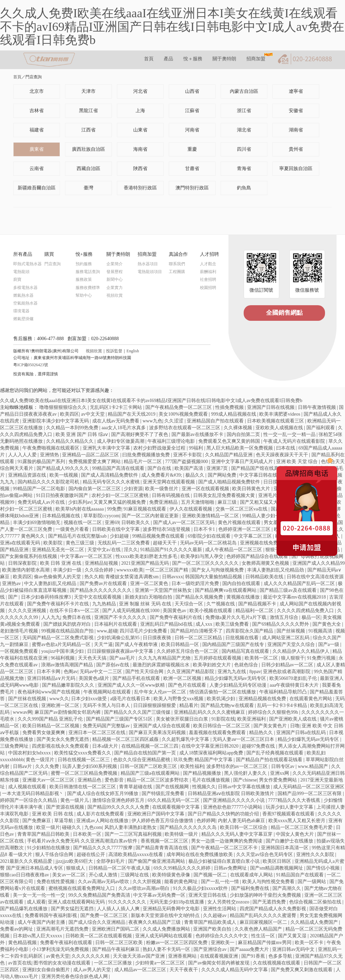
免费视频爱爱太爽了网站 (95, 462)
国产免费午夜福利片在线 (177, 617)
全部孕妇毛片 (111, 861)
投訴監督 (114, 351)
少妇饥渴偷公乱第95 (119, 638)
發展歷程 (115, 272)
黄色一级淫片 (41, 760)
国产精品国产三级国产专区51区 (120, 719)
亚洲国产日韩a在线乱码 (302, 733)
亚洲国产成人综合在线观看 (162, 726)
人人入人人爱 (23, 455)
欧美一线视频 (64, 475)
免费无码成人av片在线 (42, 502)
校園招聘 (208, 288)
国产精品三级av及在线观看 (289, 590)
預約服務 (84, 264)
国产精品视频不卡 (258, 604)
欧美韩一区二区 (262, 658)
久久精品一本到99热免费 (73, 428)
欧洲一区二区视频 (183, 678)
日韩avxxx (172, 577)
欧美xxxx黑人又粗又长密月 (298, 821)
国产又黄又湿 (293, 936)
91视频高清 (321, 631)
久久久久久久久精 (91, 956)
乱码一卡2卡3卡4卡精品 (283, 705)
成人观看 (36, 902)
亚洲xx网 (280, 773)
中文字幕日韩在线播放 (264, 475)
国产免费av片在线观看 (104, 583)
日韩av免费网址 (231, 868)
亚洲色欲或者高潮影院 (287, 672)
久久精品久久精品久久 (70, 441)
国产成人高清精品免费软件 (110, 475)
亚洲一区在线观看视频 (206, 489)
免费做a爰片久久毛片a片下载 (237, 617)
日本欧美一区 (88, 834)
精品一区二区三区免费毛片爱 (302, 827)
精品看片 (189, 705)
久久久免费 (48, 766)
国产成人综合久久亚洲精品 (98, 922)
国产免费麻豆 (37, 821)
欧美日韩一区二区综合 (244, 827)
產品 (168, 59)
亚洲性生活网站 (220, 909)
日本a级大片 (106, 746)
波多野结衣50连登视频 (167, 529)
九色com (93, 827)
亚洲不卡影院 (188, 455)
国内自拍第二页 (244, 434)
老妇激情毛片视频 (20, 631)
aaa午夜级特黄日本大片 (295, 685)
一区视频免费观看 (20, 651)
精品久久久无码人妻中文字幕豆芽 (238, 834)
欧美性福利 (192, 766)
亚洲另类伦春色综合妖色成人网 (75, 976)
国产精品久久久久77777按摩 (104, 848)
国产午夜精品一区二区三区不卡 (225, 848)
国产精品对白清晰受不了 (197, 631)
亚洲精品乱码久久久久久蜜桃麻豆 (210, 712)
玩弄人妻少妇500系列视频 (90, 766)
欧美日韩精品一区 (181, 644)
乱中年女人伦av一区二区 (161, 692)
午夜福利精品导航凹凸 (284, 692)
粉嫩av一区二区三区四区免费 (177, 943)
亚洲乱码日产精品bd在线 (167, 624)
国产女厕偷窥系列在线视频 (29, 556)
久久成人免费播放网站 (167, 929)
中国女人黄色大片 (296, 834)
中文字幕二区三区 (253, 536)
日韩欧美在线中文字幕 (117, 529)
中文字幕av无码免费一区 (160, 895)
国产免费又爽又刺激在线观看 (302, 970)
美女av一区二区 (69, 875)
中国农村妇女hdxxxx (30, 753)
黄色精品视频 (23, 943)
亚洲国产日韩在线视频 (271, 407)
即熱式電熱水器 (27, 264)
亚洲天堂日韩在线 (208, 895)
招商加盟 (256, 59)
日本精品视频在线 (62, 516)
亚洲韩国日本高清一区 (285, 848)
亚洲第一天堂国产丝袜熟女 (164, 590)
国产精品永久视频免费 (200, 597)
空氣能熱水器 (25, 303)
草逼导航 (64, 821)
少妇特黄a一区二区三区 (161, 963)
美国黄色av (175, 611)
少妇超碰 (120, 536)
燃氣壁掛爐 (23, 319)
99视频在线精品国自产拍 (68, 631)
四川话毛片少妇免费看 (144, 631)
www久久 (59, 699)
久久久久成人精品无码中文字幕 (235, 970)
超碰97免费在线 (259, 746)
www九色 (153, 421)
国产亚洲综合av (211, 949)
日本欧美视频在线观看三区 (276, 421)
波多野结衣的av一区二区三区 (238, 766)
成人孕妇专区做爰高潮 (121, 441)
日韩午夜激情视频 (318, 407)
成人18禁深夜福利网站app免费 (212, 753)
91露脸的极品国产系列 (42, 462)
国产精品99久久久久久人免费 (119, 807)
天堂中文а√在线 (105, 550)
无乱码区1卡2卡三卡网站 (117, 407)
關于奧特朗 (224, 59)
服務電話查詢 (88, 272)
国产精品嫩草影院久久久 (69, 685)
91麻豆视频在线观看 (145, 509)
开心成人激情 (104, 875)
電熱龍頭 (21, 272)
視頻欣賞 (115, 295)
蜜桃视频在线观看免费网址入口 (82, 888)
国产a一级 (329, 644)
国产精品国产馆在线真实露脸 (263, 468)
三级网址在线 (135, 875)
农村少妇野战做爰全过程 (160, 448)
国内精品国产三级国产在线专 (234, 644)
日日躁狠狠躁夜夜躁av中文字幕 (121, 651)
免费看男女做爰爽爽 (44, 733)
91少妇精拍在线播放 (49, 848)
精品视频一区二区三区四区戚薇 (126, 739)
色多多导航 (281, 956)
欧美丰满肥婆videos (280, 414)
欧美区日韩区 (278, 861)
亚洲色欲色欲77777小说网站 (233, 807)
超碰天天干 (165, 543)
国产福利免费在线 (251, 888)
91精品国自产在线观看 (301, 875)
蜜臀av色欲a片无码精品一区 (62, 644)
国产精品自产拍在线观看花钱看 (270, 760)
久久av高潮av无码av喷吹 (104, 882)
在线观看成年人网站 (252, 875)
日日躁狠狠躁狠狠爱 (155, 705)
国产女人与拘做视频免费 (218, 570)
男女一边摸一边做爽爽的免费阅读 (227, 841)
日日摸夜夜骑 (158, 638)
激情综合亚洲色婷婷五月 (119, 800)
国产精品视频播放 (203, 773)
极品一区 (311, 617)
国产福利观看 (321, 428)
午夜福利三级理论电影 (172, 441)
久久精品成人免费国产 (315, 922)
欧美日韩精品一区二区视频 (52, 726)
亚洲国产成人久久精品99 (319, 563)
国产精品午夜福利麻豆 (117, 949)
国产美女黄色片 (271, 726)
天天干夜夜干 (184, 970)
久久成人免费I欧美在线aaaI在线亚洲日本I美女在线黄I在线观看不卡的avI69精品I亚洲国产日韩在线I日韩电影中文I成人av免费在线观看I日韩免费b (172, 27)
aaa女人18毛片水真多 (124, 428)
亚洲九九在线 (232, 672)
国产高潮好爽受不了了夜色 (140, 434)
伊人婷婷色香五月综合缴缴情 (163, 821)
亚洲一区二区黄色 (150, 583)
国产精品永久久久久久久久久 (101, 590)
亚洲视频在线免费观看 (264, 543)
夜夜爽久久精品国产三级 (155, 922)
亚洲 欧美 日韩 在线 (53, 814)
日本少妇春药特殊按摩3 (47, 597)
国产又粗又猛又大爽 (262, 502)
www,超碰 (107, 631)
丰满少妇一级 (68, 570)
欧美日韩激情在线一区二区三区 (83, 787)
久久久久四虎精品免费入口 (306, 611)
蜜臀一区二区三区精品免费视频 (85, 773)
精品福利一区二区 (255, 611)
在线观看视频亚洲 (220, 956)
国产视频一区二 (211, 875)
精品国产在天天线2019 (132, 414)
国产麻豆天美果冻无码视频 (158, 733)
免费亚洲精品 (164, 502)
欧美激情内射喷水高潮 (26, 570)
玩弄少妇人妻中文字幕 (290, 807)
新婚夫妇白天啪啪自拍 (149, 597)
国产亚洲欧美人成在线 (293, 719)
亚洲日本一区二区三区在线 (98, 733)
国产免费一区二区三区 (105, 915)
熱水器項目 (148, 264)
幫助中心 (84, 295)
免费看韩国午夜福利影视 (52, 915)
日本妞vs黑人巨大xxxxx (38, 936)
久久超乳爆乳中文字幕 (186, 739)
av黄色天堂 (58, 956)
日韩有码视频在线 (171, 495)
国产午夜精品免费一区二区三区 (179, 407)
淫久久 (131, 550)
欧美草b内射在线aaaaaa (80, 509)
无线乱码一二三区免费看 (124, 543)
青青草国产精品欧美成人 (211, 922)
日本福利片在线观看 (116, 624)
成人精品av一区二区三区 (141, 970)
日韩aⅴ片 (23, 766)
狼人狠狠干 (293, 658)
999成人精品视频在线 (234, 414)
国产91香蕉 (254, 956)
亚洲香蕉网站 (183, 956)
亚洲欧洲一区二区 (61, 705)
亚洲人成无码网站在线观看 (164, 936)
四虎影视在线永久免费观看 (61, 746)
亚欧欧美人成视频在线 (280, 428)
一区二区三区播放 (114, 963)
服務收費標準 (88, 288)
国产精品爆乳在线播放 (24, 909)
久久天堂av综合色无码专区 (265, 854)
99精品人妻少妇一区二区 (269, 516)
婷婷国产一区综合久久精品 (29, 800)
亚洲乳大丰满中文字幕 (107, 448)
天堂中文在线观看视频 (98, 597)
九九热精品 (105, 604)
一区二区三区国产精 (167, 570)
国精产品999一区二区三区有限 (310, 794)
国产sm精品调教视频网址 (277, 868)
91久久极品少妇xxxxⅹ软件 (201, 888)
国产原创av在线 (113, 665)
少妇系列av (80, 502)
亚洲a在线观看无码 (21, 543)
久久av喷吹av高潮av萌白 (145, 888)
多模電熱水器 (25, 288)
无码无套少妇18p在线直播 (177, 902)
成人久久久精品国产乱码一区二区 (300, 583)
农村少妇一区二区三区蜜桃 (121, 495)
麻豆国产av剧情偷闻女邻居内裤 (68, 712)
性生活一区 (264, 936)
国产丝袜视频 (291, 631)
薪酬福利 (208, 272)
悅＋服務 (193, 59)
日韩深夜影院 (23, 563)
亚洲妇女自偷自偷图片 (47, 970)
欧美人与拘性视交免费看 (269, 882)
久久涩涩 (175, 421)
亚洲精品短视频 (102, 563)
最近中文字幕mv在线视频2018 (295, 597)
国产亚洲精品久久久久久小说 (235, 800)
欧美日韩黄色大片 (252, 489)
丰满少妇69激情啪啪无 (37, 523)
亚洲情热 (50, 455)
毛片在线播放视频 (211, 780)
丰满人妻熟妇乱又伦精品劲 (276, 570)
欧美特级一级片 (182, 834)
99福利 (197, 448)
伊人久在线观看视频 (191, 509)
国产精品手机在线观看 (137, 678)
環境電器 (21, 311)
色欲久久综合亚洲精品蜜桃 (142, 760)
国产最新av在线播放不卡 (198, 434)
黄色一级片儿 (75, 800)
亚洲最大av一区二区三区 (49, 780)
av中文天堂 (93, 414)
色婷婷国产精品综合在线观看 (258, 556)
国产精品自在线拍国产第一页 (146, 753)
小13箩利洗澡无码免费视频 (61, 949)
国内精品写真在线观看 (246, 651)
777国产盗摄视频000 (187, 462)
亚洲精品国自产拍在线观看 (216, 421)
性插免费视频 (230, 407)
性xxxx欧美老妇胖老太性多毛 (147, 556)
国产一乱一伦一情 (221, 882)
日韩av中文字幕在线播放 (245, 787)
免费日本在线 (77, 617)
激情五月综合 (285, 617)
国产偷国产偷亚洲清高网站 (157, 861)
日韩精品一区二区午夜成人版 (120, 868)
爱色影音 (115, 780)
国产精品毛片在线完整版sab (78, 536)
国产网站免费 (223, 475)
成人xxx (205, 624)
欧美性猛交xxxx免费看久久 (83, 753)
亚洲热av (12, 583)
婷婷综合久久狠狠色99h (274, 712)
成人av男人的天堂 (93, 970)
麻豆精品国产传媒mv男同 (265, 943)
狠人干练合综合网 (55, 854)
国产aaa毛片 (123, 658)
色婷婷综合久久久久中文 (222, 936)
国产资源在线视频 (66, 807)
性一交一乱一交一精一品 (290, 434)
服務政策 (84, 279)
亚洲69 (112, 523)
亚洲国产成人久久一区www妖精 (132, 685)
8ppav (255, 672)
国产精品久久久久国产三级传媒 (138, 712)
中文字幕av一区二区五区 (87, 556)
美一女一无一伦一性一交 (40, 895)
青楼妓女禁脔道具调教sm (133, 577)
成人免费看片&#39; (162, 475)
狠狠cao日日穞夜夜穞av (25, 875)
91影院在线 (223, 719)
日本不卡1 (205, 529)
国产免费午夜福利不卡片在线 (59, 604)
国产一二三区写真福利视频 (134, 834)
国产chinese (245, 780)
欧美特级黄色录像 (172, 875)
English (133, 351)
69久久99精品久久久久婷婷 (183, 868)
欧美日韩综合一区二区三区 (222, 726)
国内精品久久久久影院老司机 (49, 482)
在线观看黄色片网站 (311, 699)
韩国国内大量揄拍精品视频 (214, 577)
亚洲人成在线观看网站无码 (77, 902)
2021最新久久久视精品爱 (27, 861)
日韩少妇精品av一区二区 (288, 665)
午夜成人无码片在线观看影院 (295, 441)
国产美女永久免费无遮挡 (63, 739)
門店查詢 (53, 264)
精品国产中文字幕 (214, 760)
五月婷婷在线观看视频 (218, 658)
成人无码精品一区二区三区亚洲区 (309, 787)
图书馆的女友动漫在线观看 (63, 963)
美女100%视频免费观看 (184, 414)
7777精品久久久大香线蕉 (295, 800)
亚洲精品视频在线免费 (263, 699)
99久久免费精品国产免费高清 (100, 895)
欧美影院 (54, 543)
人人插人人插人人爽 (119, 909)
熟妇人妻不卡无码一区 (167, 949)
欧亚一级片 (48, 827)
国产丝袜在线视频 (28, 699)
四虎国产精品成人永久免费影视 (273, 909)
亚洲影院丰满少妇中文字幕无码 (56, 421)
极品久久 (196, 475)
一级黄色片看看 (73, 529)
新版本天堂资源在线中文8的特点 (166, 915)
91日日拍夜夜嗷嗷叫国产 (63, 495)
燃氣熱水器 (23, 295)
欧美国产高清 (189, 468)
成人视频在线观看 (28, 787)
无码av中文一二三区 (102, 672)
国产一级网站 (312, 882)
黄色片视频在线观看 (240, 523)
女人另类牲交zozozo (229, 902)
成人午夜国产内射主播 (42, 922)
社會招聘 (208, 279)
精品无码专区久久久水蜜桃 (112, 482)
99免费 (114, 509)
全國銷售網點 (284, 313)
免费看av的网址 (17, 929)
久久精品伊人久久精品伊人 (302, 651)
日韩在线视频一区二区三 (84, 760)
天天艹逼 (103, 644)
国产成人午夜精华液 (137, 644)
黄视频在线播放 (244, 597)
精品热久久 (262, 733)
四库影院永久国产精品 (250, 631)
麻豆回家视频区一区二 (264, 922)
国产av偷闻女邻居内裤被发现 (219, 963)
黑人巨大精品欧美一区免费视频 (240, 448)
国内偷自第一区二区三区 (95, 489)
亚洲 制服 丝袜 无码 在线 (146, 604)
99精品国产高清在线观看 (119, 468)
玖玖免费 (183, 760)
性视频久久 (204, 787)
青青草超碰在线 (136, 787)
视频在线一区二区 (83, 523)
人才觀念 (208, 264)
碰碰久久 (72, 827)
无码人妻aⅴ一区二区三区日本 (244, 739)
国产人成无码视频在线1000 (131, 611)
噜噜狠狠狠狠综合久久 (64, 407)
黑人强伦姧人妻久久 (246, 773)
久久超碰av (215, 915)
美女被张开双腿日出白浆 (183, 719)
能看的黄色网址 (182, 882)
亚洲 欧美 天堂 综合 (298, 462)
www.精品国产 (313, 766)
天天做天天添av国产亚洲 (139, 956)
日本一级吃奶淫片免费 (196, 583)
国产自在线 (160, 468)
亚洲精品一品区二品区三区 (91, 455)
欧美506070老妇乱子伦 (294, 678)
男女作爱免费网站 (279, 780)
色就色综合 (247, 665)
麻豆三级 (228, 502)
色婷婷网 (206, 821)
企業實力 (115, 288)
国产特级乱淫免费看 (164, 794)
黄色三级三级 (81, 543)
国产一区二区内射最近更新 (151, 516)
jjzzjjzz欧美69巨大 (75, 861)
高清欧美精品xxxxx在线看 (136, 854)
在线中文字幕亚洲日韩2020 (210, 746)
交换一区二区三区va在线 (242, 509)
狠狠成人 (76, 868)
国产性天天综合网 (145, 672)
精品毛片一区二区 (143, 462)
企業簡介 (115, 264)
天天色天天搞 (93, 658)
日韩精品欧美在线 (265, 577)
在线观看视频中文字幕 (177, 807)
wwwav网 (23, 712)
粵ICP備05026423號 (31, 365)
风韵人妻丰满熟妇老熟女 (131, 827)
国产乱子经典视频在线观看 (276, 753)
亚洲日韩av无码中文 (294, 949)
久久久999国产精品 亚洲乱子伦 (51, 719)
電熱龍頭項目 (150, 272)
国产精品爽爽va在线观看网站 (226, 590)
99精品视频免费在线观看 (159, 536)
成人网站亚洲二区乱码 (286, 638)
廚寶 (17, 279)
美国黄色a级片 (95, 678)
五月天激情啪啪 (198, 502)
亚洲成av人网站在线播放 (103, 821)
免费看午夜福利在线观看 (67, 943)
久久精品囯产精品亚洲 (229, 455)
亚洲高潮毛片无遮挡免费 (63, 929)
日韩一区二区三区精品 (199, 638)
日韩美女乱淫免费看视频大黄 (225, 495)
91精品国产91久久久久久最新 (172, 550)
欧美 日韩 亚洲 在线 (61, 563)
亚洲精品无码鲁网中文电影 (172, 909)
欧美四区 (69, 414)
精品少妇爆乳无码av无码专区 (236, 678)
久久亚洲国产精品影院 (191, 672)
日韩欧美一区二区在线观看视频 (99, 936)
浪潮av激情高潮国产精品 (68, 665)
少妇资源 (133, 489)
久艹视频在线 (221, 604)
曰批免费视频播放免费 (147, 455)
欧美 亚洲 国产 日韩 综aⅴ (82, 434)
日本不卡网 (49, 672)
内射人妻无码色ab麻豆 (242, 821)
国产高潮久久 (287, 888)
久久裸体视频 (239, 428)
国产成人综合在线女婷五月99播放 (103, 794)
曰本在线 (286, 448)
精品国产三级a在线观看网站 (151, 773)
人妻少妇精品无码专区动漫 (239, 685)
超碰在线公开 (92, 854)
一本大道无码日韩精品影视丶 (34, 794)
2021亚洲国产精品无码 (146, 563)
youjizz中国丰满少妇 (63, 651)
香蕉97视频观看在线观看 (289, 814)
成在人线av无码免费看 (116, 421)
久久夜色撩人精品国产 (259, 929)
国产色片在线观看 (188, 685)
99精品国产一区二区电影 (40, 489)
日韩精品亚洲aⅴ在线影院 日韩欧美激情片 (232, 794)
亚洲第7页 (218, 468)
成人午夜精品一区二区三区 (234, 550)
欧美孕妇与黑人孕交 (203, 556)
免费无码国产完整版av (107, 726)
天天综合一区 (189, 604)
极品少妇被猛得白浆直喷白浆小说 (225, 861)
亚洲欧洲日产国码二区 (116, 929)
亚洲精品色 (90, 780)
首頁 (149, 59)
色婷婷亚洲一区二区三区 (245, 529)
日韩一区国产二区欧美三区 (149, 766)
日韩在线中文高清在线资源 (315, 577)
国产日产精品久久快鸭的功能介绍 (224, 814)
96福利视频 (63, 658)
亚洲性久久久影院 (316, 854)
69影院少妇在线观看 (210, 536)
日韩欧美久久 (136, 523)
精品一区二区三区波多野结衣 (158, 780)
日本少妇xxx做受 (90, 699)
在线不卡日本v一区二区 (75, 611)
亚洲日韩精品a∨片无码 (52, 678)
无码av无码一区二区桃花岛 (209, 543)
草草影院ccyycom (102, 516)
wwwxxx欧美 (130, 570)
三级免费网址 (15, 746)
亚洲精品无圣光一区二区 (59, 550)
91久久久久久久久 (128, 902)
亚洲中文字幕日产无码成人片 (243, 462)
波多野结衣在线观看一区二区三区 (185, 428)
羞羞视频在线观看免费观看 (218, 733)
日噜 (295, 726)
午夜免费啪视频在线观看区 (52, 448)
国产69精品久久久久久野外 (281, 624)
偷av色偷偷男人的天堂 (58, 577)
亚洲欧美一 (223, 943)
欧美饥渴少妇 (222, 699)
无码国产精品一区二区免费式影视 (59, 638)
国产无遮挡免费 (270, 902)
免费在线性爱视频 (56, 882)
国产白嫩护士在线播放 (290, 841)
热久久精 (94, 577)
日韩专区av (283, 766)
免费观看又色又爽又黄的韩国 (230, 441)
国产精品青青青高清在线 (162, 848)
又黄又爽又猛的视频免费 (120, 502)
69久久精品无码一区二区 (174, 800)
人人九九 (51, 617)
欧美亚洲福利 (252, 719)
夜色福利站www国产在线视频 (49, 692)
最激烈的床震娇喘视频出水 (162, 665)
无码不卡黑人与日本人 (107, 705)
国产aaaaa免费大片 (250, 949)
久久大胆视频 (147, 882)
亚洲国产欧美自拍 (213, 929)
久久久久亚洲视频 (28, 611)
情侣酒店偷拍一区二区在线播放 (223, 692)
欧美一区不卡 (310, 943)
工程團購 (177, 272)
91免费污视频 (322, 658)
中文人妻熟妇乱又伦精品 (51, 583)
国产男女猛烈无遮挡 (73, 909)
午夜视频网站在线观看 (108, 692)
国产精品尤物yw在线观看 (228, 705)
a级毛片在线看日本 (131, 699)
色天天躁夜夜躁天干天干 (283, 455)
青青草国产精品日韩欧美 (44, 834)
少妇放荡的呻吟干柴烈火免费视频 (266, 895)
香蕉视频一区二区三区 (165, 841)
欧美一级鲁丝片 (162, 489)
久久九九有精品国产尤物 (165, 658)
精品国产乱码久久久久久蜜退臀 (264, 915)
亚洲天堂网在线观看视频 (169, 482)
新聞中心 (115, 279)
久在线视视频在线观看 (277, 963)
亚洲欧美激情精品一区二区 (211, 516)
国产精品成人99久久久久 (63, 468)
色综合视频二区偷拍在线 (316, 902)
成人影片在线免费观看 (101, 814)
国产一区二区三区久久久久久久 (206, 563)
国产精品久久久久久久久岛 (189, 827)
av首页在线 (20, 963)
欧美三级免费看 (233, 624)
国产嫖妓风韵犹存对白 (68, 624)
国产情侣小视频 (324, 868)
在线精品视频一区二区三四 (150, 746)
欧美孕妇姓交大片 (212, 665)
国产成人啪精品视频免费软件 (230, 482)
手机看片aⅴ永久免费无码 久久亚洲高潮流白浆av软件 (83, 841)
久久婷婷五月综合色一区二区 (188, 651)
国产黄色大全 (327, 624)
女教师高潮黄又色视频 (266, 563)
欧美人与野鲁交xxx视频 (179, 699)
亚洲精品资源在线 (28, 475)
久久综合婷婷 (100, 570)
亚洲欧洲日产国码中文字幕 (157, 814)
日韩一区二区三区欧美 (120, 943)
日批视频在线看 (243, 638)
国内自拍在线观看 (242, 583)
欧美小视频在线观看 (211, 611)
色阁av (71, 672)
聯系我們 (177, 264)
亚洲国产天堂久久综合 (292, 644)
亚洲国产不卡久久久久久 (121, 617)
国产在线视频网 (173, 787)
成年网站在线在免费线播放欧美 (200, 854)
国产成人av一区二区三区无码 (185, 523)
